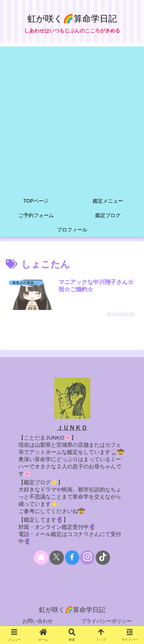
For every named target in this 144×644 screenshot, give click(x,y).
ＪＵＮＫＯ (72, 428)
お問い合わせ (38, 621)
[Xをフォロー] (57, 558)
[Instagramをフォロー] (87, 558)
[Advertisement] (72, 118)
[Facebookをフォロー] (72, 558)
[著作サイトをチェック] (41, 558)
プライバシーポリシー (106, 621)
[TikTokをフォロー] (103, 558)
